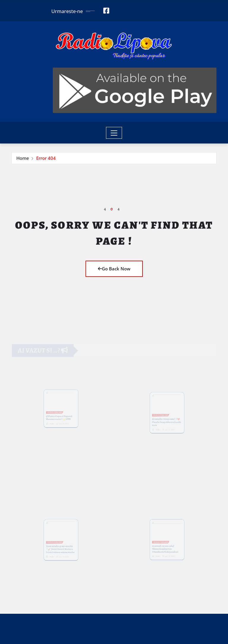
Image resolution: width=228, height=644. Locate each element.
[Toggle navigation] (114, 133)
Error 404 (46, 158)
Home (23, 158)
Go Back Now (114, 269)
